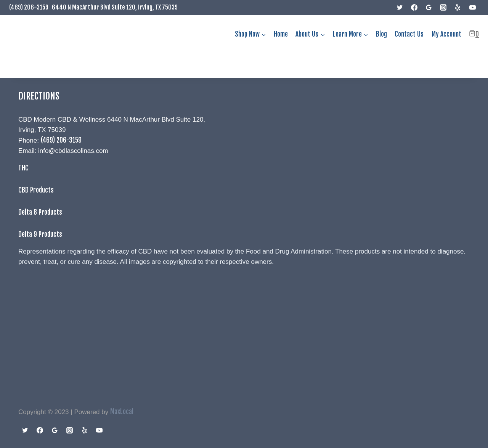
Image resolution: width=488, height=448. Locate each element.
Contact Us (409, 34)
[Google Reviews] (429, 8)
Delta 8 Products (40, 212)
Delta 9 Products (40, 234)
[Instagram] (443, 8)
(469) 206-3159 (29, 7)
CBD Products (36, 190)
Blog (381, 34)
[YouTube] (472, 8)
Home (281, 34)
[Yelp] (458, 8)
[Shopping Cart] (474, 34)
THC (23, 168)
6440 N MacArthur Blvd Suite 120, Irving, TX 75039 (115, 7)
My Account (446, 34)
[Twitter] (400, 8)
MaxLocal (122, 412)
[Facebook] (414, 8)
